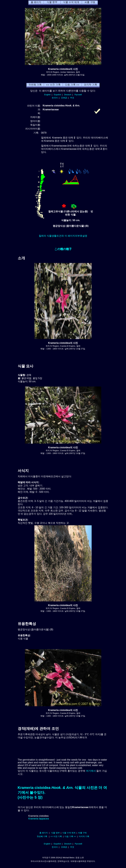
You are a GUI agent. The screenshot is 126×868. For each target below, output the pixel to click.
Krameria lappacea (39, 819)
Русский (78, 95)
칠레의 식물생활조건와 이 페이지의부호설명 (63, 236)
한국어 (55, 98)
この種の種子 (63, 249)
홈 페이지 (44, 833)
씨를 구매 (82, 833)
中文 (72, 98)
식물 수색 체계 (69, 833)
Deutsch (68, 95)
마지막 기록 (84, 836)
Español (57, 95)
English (47, 95)
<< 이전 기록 (56, 836)
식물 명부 (55, 833)
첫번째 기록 (42, 836)
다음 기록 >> (70, 836)
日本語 (64, 98)
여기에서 (91, 771)
